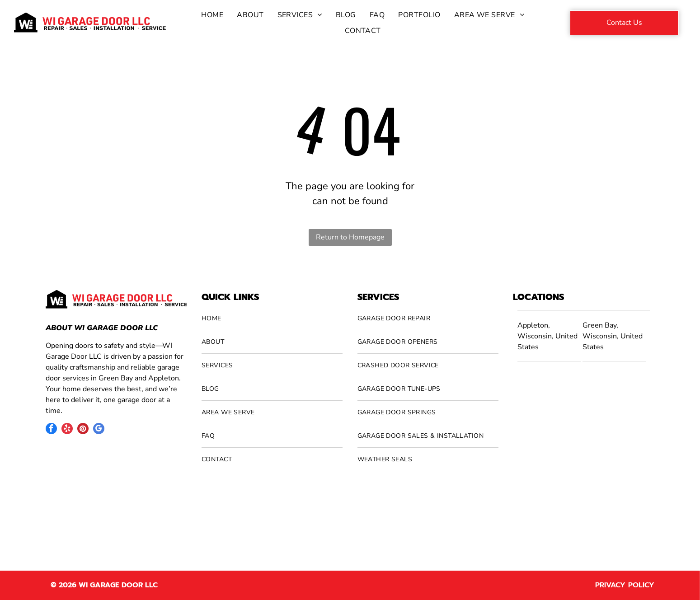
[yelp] (67, 430)
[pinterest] (83, 430)
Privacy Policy (625, 585)
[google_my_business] (99, 430)
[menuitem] (212, 15)
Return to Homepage (350, 237)
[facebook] (51, 430)
